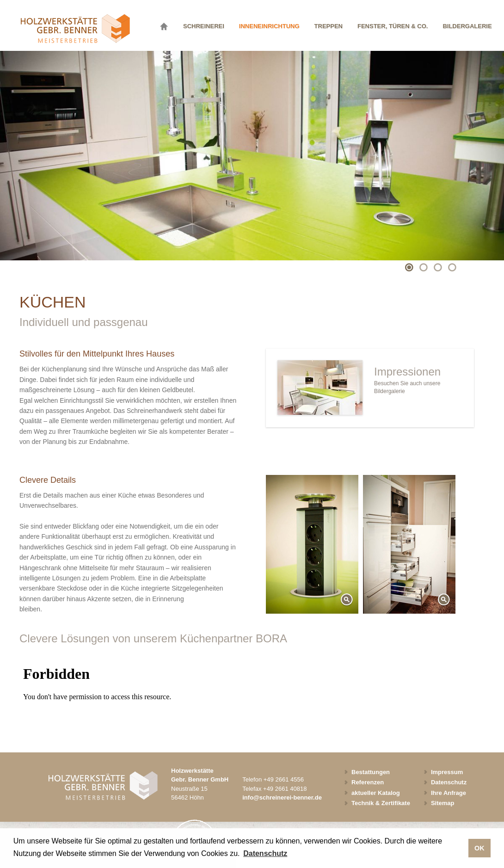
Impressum (447, 772)
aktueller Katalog (376, 793)
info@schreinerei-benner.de (282, 797)
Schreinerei (204, 26)
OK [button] (479, 848)
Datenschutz (449, 782)
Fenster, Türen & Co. (393, 26)
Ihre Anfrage (449, 793)
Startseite (166, 25)
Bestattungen (371, 772)
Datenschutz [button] (265, 853)
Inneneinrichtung (269, 26)
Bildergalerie (467, 26)
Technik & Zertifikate (381, 803)
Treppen (329, 26)
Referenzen (368, 782)
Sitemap (443, 803)
